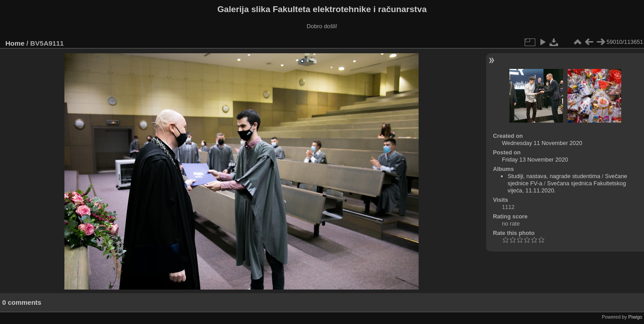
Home (15, 43)
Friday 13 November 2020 (535, 160)
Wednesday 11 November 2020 (542, 143)
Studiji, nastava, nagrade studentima (554, 176)
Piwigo (635, 317)
